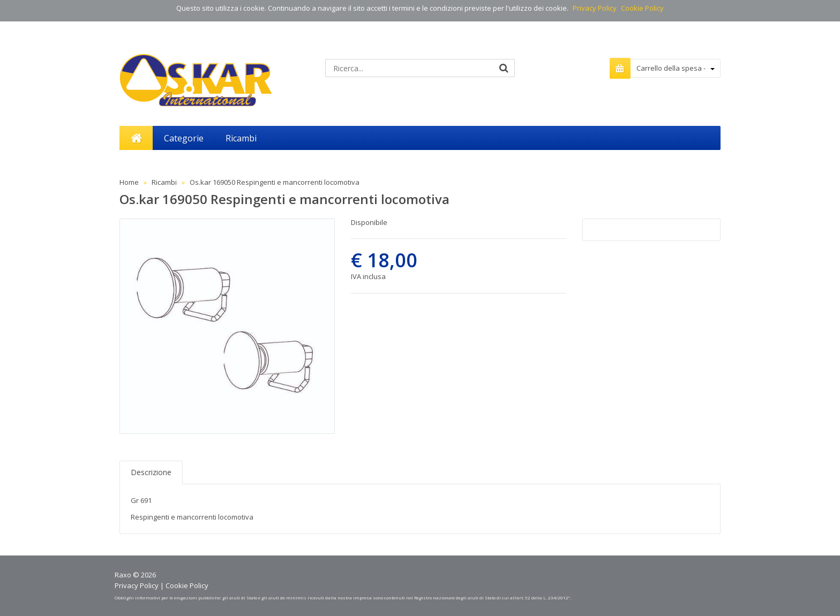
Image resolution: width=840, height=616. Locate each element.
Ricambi (164, 182)
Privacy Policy (595, 8)
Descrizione (151, 472)
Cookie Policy (642, 8)
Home (129, 182)
